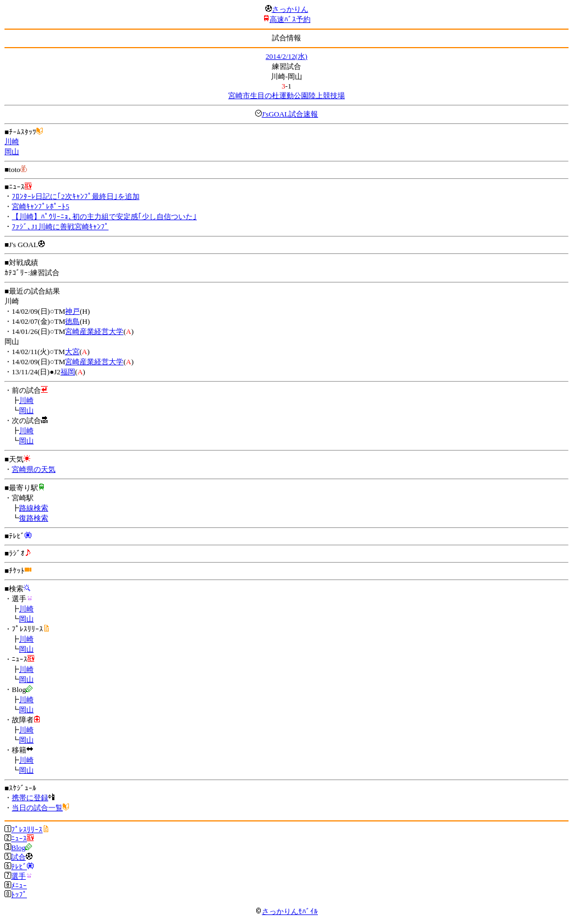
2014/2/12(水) (286, 56)
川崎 (12, 141)
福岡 (68, 372)
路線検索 (34, 508)
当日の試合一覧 (37, 808)
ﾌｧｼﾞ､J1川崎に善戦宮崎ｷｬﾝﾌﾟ (60, 227)
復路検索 (34, 518)
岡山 (12, 152)
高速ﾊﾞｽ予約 (290, 19)
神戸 (72, 311)
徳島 (72, 321)
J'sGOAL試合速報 (290, 114)
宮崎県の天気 (34, 469)
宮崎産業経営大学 (94, 331)
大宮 (72, 352)
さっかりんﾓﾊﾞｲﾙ (286, 911)
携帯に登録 (30, 798)
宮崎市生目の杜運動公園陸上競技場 (286, 96)
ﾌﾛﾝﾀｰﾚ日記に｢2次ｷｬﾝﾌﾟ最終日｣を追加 (76, 196)
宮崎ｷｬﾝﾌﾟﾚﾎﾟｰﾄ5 (41, 206)
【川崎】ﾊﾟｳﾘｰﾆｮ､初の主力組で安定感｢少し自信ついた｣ (104, 217)
